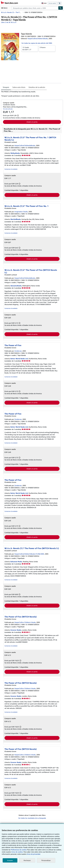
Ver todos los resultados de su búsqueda (32, 818)
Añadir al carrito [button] (32, 122)
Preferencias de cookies (19, 850)
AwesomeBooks (16, 286)
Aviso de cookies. (17, 852)
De (30, 48)
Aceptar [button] (10, 860)
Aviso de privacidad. (34, 854)
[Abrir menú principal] (5, 8)
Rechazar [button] (27, 860)
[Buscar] (61, 8)
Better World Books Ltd (19, 359)
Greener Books (16, 630)
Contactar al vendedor (11, 169)
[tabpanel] (31, 94)
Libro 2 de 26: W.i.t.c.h (9, 22)
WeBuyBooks (15, 153)
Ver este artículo (8, 109)
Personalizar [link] (46, 860)
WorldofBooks (16, 219)
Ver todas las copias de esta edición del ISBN (37, 43)
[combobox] (35, 8)
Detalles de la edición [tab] (37, 87)
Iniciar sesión (52, 3)
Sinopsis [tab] (6, 87)
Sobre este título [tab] (19, 87)
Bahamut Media (16, 562)
